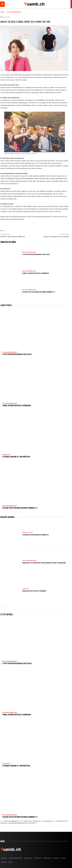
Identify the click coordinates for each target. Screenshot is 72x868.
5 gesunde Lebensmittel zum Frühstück (16, 457)
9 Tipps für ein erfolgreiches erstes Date (36, 254)
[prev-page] (2, 607)
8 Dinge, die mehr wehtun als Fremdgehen (35, 273)
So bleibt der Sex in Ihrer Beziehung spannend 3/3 (38, 292)
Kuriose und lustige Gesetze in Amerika (56, 237)
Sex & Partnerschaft (14, 12)
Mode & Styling (28, 533)
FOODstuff (6, 455)
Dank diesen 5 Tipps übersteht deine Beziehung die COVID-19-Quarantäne (44, 563)
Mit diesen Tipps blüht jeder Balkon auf (13, 237)
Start (2, 12)
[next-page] (5, 607)
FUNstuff (26, 589)
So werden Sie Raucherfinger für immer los (36, 535)
